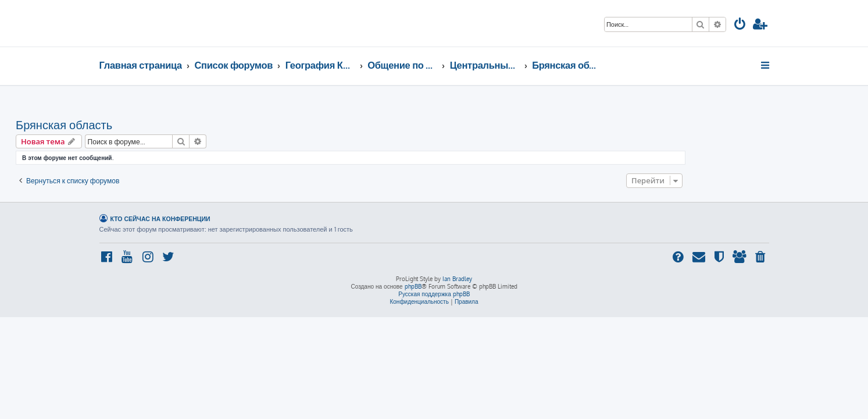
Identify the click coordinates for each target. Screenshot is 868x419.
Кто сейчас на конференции (160, 219)
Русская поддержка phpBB (434, 294)
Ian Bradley (457, 279)
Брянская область (148, 125)
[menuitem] (740, 25)
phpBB (413, 286)
